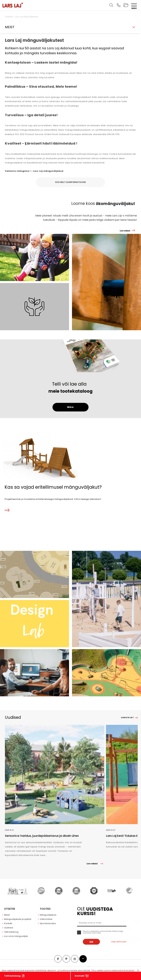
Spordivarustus (48, 923)
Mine (70, 407)
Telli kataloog (12, 976)
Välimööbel (46, 919)
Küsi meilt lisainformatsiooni (70, 182)
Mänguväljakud (48, 915)
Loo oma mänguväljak (16, 936)
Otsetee (10, 909)
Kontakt (80, 976)
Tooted (45, 909)
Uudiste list (127, 718)
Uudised (9, 928)
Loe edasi (125, 231)
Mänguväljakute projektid (18, 919)
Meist (7, 915)
